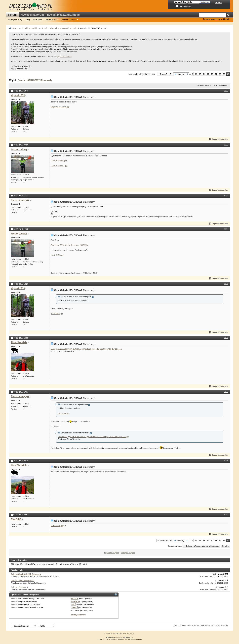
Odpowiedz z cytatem (219, 139)
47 (200, 74)
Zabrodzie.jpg (57, 313)
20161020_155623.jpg (92, 349)
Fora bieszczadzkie (30, 28)
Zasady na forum (78, 615)
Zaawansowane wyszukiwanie (217, 19)
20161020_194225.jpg (112, 349)
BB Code (74, 598)
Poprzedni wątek (112, 553)
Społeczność (51, 19)
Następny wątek (128, 553)
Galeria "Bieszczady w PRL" (23, 580)
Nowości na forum (32, 15)
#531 (226, 91)
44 (196, 74)
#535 (226, 284)
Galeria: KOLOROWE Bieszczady (35, 80)
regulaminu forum (64, 56)
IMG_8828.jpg (57, 255)
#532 (226, 144)
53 (224, 74)
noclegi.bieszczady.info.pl (63, 15)
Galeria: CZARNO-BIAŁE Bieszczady (26, 574)
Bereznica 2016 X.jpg (80, 245)
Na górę (225, 546)
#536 (226, 338)
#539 (226, 514)
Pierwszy (179, 74)
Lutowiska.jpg (57, 349)
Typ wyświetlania (220, 85)
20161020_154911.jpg (73, 349)
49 (208, 74)
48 (204, 74)
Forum (12, 15)
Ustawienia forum (68, 19)
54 (228, 74)
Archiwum (215, 625)
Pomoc (218, 3)
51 (216, 74)
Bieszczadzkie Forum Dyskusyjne (196, 625)
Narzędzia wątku (203, 85)
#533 (226, 195)
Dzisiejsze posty (15, 19)
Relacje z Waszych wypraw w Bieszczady (59, 28)
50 (212, 74)
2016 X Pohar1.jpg (59, 161)
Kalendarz (38, 19)
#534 (226, 229)
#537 (226, 392)
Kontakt (177, 625)
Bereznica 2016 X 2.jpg (61, 245)
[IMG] (73, 604)
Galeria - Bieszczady (20, 587)
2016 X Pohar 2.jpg (59, 166)
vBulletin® (119, 637)
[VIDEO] (74, 607)
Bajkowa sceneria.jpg (60, 107)
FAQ (28, 19)
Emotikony (75, 601)
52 (220, 74)
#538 (226, 460)
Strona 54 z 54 (166, 74)
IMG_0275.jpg (57, 526)
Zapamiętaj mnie (184, 6)
